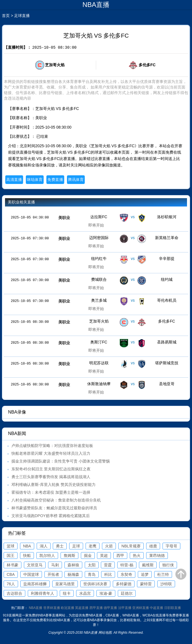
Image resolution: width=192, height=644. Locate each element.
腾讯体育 (76, 180)
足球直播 (22, 16)
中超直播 (156, 608)
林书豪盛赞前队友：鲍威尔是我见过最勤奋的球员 (54, 508)
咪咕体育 (35, 180)
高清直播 (14, 180)
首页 (6, 16)
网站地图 (105, 633)
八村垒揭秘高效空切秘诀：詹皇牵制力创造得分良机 (56, 500)
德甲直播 (110, 608)
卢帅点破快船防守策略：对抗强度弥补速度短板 (52, 446)
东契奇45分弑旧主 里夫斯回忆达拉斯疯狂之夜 (51, 469)
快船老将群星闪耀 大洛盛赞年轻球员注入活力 (51, 453)
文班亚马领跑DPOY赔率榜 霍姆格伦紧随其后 (51, 516)
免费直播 (55, 180)
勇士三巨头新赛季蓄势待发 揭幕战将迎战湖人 (51, 477)
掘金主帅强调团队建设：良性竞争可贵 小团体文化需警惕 (61, 461)
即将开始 (96, 225)
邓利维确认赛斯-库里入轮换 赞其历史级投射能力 (53, 485)
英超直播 (82, 608)
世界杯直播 (52, 608)
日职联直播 (173, 608)
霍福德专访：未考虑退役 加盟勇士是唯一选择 (51, 492)
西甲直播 (96, 608)
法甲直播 (125, 608)
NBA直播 (36, 608)
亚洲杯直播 (141, 608)
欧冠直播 (68, 608)
